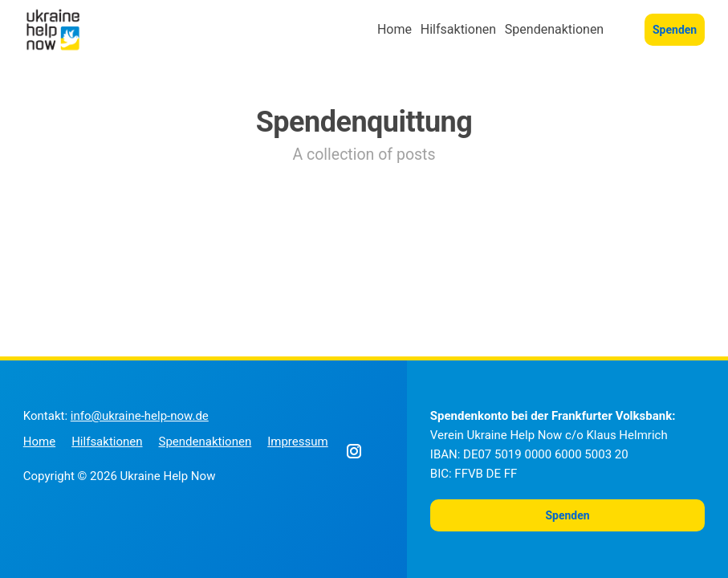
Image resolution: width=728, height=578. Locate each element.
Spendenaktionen (554, 29)
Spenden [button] (675, 30)
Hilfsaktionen (458, 29)
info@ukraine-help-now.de (140, 416)
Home (395, 29)
